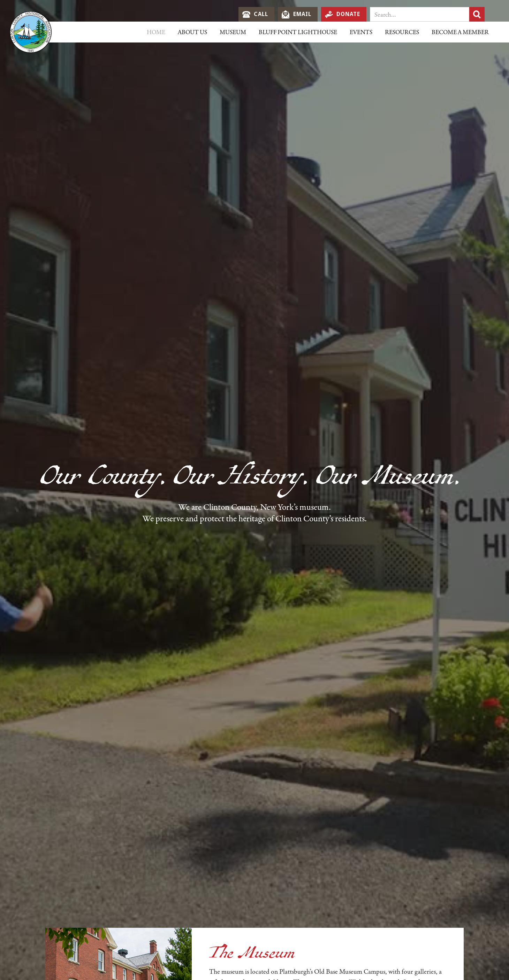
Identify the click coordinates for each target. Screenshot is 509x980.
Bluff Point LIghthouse (298, 32)
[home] (31, 32)
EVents (361, 32)
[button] (192, 32)
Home (156, 32)
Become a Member (460, 32)
